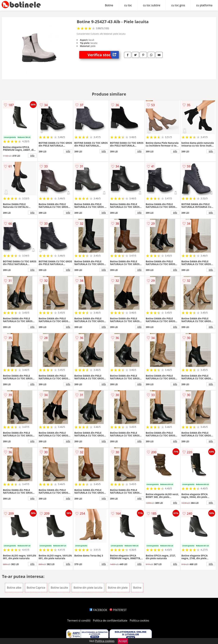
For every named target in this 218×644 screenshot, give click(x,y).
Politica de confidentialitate (110, 620)
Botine (109, 5)
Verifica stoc (103, 55)
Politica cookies (139, 620)
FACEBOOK (98, 610)
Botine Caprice (36, 588)
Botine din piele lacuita (88, 588)
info (32, 156)
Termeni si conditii (79, 620)
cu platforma (204, 5)
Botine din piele (118, 588)
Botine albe (14, 588)
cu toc (128, 5)
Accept (123, 641)
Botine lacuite (59, 588)
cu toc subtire (151, 5)
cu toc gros (178, 5)
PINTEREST (118, 610)
